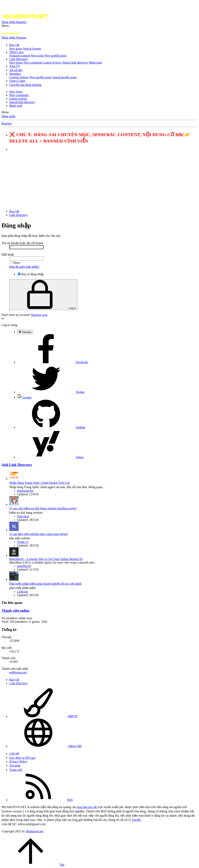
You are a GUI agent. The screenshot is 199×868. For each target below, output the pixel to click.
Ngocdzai (23, 516)
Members (15, 74)
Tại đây (136, 820)
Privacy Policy (18, 761)
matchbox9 (24, 566)
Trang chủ (16, 770)
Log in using (9, 325)
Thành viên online (15, 611)
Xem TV (15, 66)
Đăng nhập (9, 116)
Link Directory (19, 59)
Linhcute (23, 592)
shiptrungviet (25, 491)
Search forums (32, 49)
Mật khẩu (8, 255)
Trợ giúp (15, 766)
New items (16, 63)
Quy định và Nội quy (23, 758)
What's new (16, 52)
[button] (5, 26)
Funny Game (17, 81)
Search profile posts (64, 77)
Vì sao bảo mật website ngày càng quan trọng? (39, 534)
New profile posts (56, 56)
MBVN (43, 716)
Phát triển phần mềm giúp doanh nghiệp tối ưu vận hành (45, 584)
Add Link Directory (17, 465)
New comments (33, 63)
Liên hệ (14, 753)
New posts (16, 49)
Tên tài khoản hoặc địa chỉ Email (22, 243)
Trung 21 (23, 542)
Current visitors (19, 77)
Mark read (95, 63)
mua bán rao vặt (87, 807)
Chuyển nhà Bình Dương (25, 85)
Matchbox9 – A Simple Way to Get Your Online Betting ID (46, 559)
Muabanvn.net (35, 831)
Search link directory (75, 63)
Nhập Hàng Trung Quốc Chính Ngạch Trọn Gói (40, 483)
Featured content (20, 56)
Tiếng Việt (46, 746)
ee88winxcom (18, 672)
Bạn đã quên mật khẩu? (24, 267)
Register (7, 123)
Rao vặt (14, 45)
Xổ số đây (16, 70)
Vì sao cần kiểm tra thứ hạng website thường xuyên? (43, 508)
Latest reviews (53, 63)
